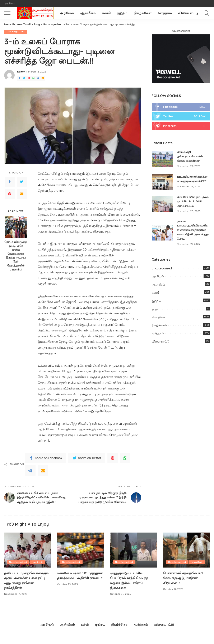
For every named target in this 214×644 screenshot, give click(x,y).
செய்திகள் (158, 321)
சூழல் (155, 313)
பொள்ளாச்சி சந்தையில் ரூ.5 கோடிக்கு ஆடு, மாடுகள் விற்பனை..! (184, 584)
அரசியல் (158, 280)
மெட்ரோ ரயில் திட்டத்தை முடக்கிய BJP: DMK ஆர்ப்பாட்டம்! (193, 205)
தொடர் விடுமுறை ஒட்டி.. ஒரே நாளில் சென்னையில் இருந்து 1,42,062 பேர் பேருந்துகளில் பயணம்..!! (16, 256)
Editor (21, 72)
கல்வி (156, 296)
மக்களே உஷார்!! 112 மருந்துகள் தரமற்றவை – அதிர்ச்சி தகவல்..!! (76, 584)
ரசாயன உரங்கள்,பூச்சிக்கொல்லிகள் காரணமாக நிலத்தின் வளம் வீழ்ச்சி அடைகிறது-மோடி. (193, 233)
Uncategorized (16, 32)
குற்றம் (156, 304)
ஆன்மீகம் (158, 288)
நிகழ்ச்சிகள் (159, 329)
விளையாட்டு (161, 345)
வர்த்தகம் (158, 337)
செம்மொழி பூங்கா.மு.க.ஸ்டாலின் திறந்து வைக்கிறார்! (191, 157)
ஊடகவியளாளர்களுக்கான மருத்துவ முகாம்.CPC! (192, 181)
